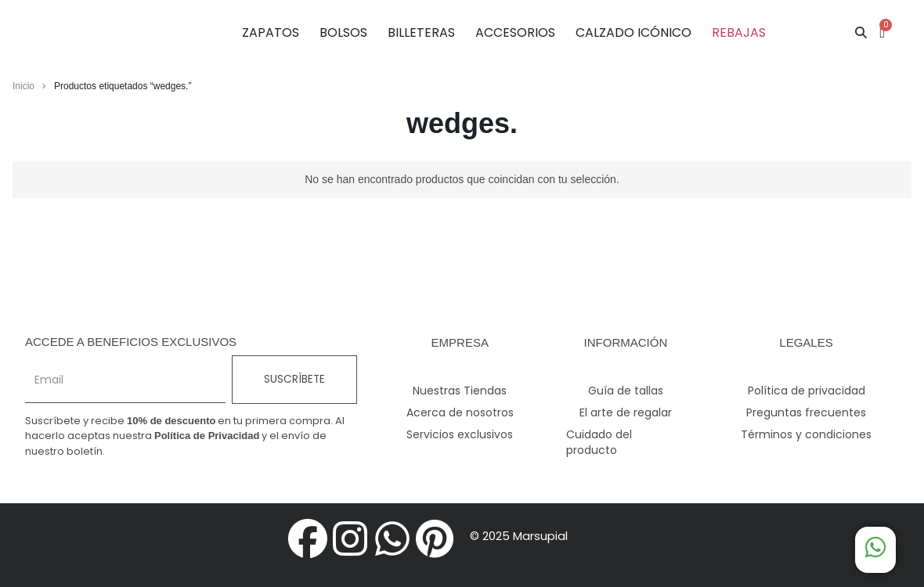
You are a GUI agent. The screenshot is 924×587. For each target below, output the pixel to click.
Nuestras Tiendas (460, 391)
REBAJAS (739, 32)
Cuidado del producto (599, 442)
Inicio (23, 86)
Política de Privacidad (207, 436)
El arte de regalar (626, 412)
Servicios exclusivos (460, 434)
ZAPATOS (271, 32)
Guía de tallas (626, 391)
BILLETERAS (421, 32)
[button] (861, 33)
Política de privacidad (807, 391)
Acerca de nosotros (460, 412)
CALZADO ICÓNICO (633, 32)
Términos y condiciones (806, 434)
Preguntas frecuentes (806, 412)
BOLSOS (343, 32)
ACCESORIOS (515, 32)
